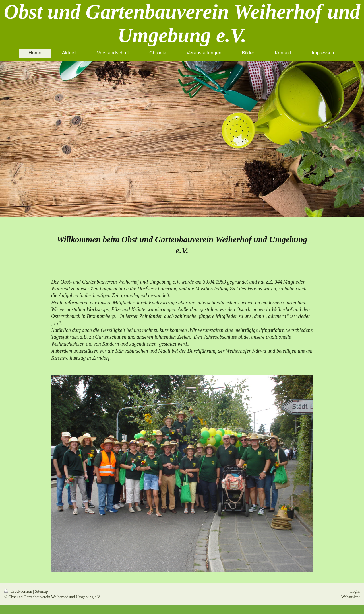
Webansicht (350, 597)
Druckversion (19, 591)
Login (355, 591)
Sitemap (42, 591)
